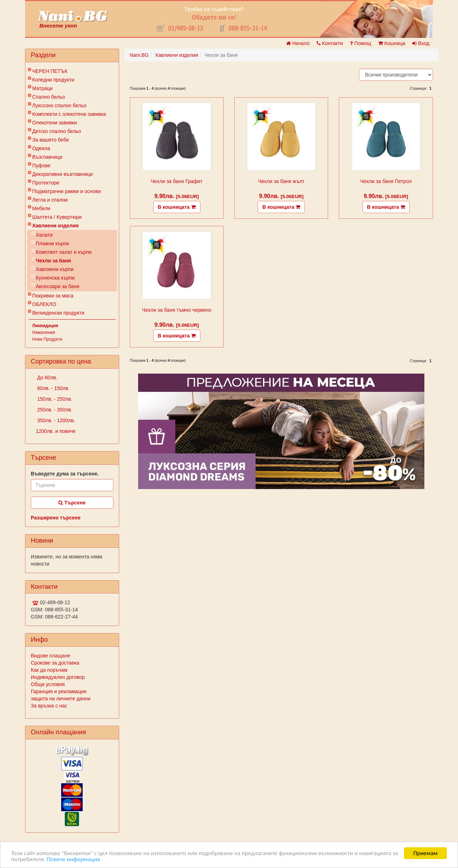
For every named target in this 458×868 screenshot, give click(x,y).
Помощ (360, 43)
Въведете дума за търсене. (65, 474)
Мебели (41, 208)
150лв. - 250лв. (54, 399)
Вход (421, 43)
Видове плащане (50, 656)
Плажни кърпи (52, 243)
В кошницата (177, 207)
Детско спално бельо (57, 131)
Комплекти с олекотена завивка (69, 114)
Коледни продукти (53, 80)
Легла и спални (50, 200)
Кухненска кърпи (55, 278)
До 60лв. (47, 378)
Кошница (392, 43)
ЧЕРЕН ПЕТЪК (50, 71)
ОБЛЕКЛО (44, 304)
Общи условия (48, 684)
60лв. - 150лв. (53, 388)
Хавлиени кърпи (55, 269)
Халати (44, 235)
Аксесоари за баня (58, 286)
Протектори (46, 183)
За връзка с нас (49, 706)
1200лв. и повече (56, 431)
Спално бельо (49, 97)
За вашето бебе (51, 140)
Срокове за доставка (55, 663)
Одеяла (41, 148)
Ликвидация (45, 326)
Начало (298, 43)
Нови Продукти (47, 339)
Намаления (44, 332)
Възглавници (47, 157)
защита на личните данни (61, 699)
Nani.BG (139, 55)
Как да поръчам (49, 670)
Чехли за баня (53, 261)
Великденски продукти (58, 313)
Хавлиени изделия (55, 226)
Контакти (330, 43)
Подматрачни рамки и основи (67, 191)
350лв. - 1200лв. (55, 420)
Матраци (42, 88)
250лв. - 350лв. (54, 410)
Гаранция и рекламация (59, 691)
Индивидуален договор (58, 677)
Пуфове (41, 166)
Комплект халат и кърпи (64, 252)
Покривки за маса (53, 296)
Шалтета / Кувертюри (57, 217)
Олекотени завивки (55, 123)
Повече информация (73, 859)
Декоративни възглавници (62, 174)
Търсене (72, 503)
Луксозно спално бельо (59, 105)
